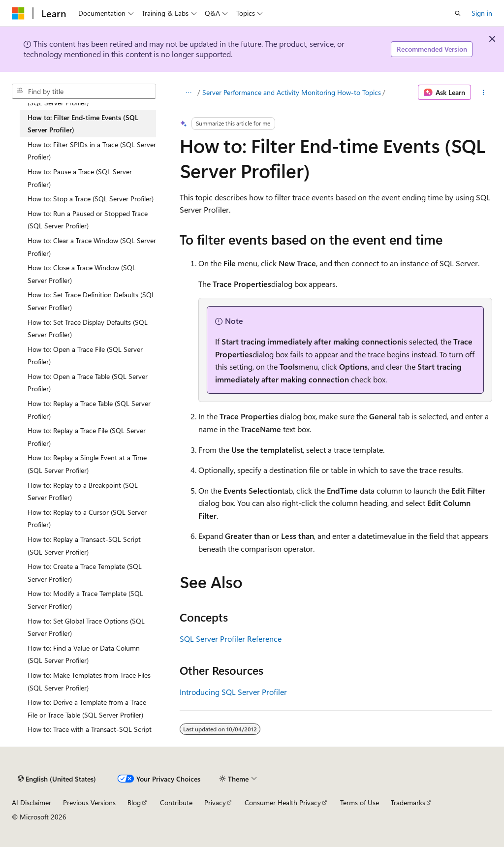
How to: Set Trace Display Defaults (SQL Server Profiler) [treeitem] (88, 329)
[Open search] (458, 13)
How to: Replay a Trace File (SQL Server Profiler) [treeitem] (87, 437)
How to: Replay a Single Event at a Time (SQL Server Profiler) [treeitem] (87, 464)
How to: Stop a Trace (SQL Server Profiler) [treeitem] (91, 199)
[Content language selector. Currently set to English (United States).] (57, 779)
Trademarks (408, 802)
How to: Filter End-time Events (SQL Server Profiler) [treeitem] (83, 124)
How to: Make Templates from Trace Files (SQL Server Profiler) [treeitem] (89, 681)
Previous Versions (89, 802)
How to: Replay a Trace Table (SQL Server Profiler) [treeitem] (89, 410)
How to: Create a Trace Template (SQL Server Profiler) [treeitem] (85, 573)
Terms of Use (360, 802)
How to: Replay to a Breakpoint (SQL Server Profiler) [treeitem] (83, 491)
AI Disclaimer (31, 802)
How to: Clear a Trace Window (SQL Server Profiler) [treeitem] (92, 247)
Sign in (482, 13)
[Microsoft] (18, 13)
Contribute (176, 802)
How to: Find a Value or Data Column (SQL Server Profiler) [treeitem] (84, 654)
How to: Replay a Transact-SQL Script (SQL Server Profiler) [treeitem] (84, 546)
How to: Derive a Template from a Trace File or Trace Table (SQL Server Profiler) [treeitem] (87, 708)
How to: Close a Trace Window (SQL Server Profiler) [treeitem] (82, 274)
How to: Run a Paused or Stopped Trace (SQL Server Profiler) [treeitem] (88, 220)
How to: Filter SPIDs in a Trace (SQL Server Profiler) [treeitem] (92, 151)
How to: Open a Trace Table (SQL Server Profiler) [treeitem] (88, 383)
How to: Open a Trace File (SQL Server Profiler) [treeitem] (85, 356)
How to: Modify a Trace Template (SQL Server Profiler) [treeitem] (85, 600)
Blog (134, 802)
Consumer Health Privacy (283, 802)
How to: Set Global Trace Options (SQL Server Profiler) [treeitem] (86, 627)
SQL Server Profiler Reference (231, 639)
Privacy (215, 802)
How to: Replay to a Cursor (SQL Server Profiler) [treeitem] (87, 518)
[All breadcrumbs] (188, 93)
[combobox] (84, 92)
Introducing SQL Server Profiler (233, 692)
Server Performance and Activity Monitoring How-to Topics (292, 92)
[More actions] (484, 93)
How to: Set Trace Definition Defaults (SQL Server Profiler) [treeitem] (91, 301)
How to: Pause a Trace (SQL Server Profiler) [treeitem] (80, 178)
